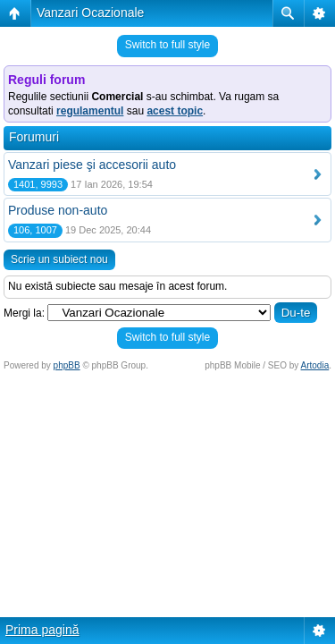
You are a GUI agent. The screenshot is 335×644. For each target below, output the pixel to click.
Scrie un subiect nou (59, 259)
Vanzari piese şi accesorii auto (92, 165)
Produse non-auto (58, 210)
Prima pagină (42, 630)
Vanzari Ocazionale (90, 13)
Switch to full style (167, 45)
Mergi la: (24, 313)
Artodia (315, 365)
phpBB (67, 365)
